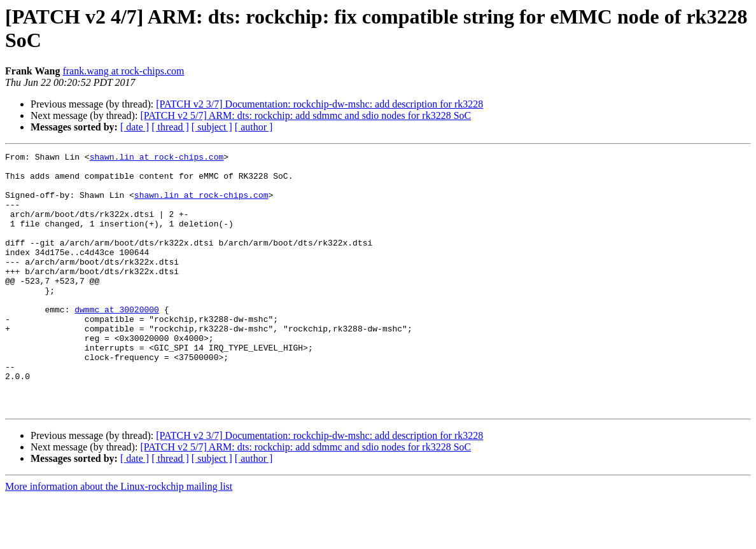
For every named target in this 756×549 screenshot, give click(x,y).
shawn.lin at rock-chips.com (157, 158)
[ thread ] (170, 127)
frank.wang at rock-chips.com (123, 71)
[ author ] (254, 127)
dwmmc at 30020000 (117, 342)
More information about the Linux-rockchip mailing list (119, 538)
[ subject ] (212, 127)
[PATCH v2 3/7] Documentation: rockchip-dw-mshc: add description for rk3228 (319, 104)
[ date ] (135, 127)
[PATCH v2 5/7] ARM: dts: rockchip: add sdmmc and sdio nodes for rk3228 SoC (305, 115)
